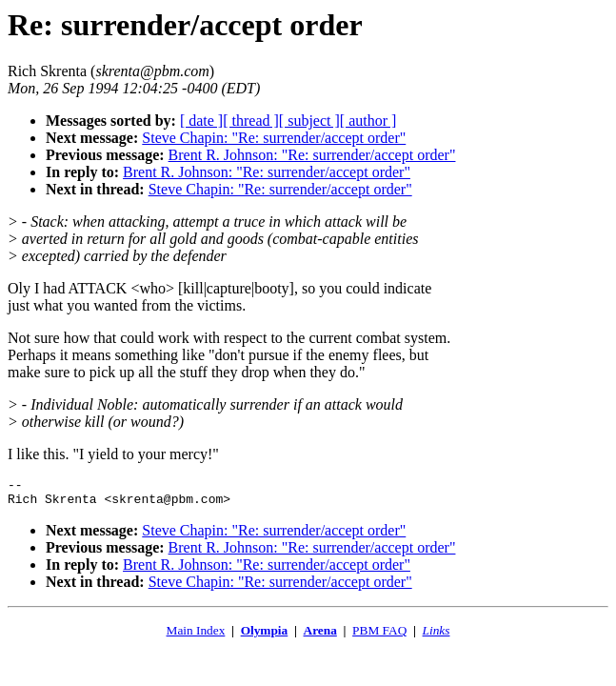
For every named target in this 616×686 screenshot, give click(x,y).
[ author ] (368, 121)
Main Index (196, 636)
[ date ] (201, 121)
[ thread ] (251, 121)
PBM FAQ (379, 636)
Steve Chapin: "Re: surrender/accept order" (274, 138)
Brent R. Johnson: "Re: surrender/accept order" (312, 155)
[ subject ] (309, 121)
